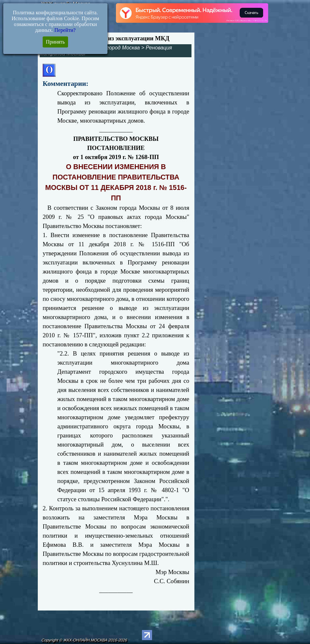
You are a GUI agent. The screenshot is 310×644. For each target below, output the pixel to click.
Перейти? (65, 30)
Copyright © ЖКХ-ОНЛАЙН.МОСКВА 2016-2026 (84, 640)
